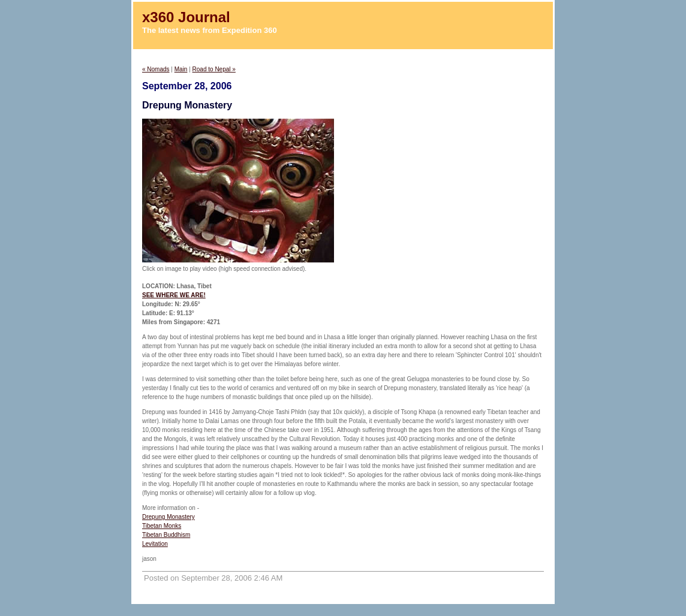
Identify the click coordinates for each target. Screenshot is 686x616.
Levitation (155, 544)
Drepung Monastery (169, 517)
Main (181, 69)
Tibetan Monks (162, 526)
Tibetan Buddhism (166, 535)
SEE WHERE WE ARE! (174, 295)
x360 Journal (186, 17)
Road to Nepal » (214, 69)
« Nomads (156, 69)
